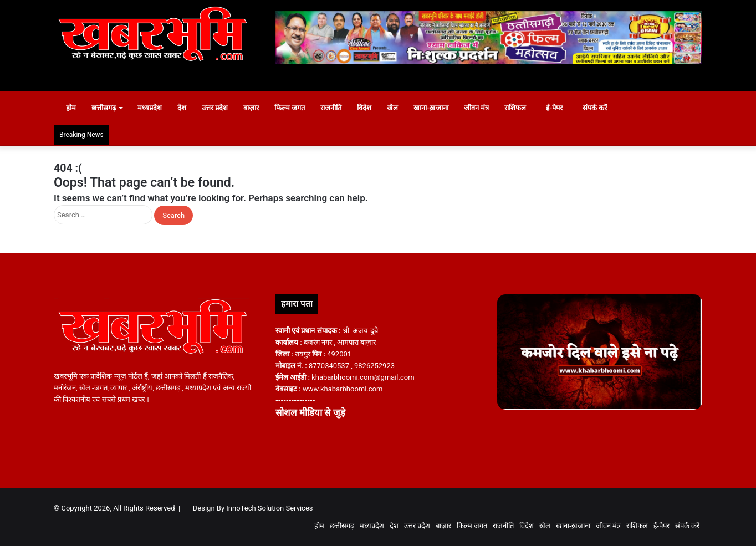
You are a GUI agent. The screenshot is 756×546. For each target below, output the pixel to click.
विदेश (370, 108)
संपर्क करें (606, 108)
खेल (399, 108)
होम (71, 108)
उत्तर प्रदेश (220, 108)
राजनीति (337, 108)
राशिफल (521, 108)
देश (187, 108)
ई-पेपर (561, 108)
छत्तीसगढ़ (109, 108)
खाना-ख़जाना (437, 108)
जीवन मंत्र (482, 108)
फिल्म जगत (295, 108)
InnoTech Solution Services (269, 508)
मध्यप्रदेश (155, 108)
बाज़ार (257, 108)
